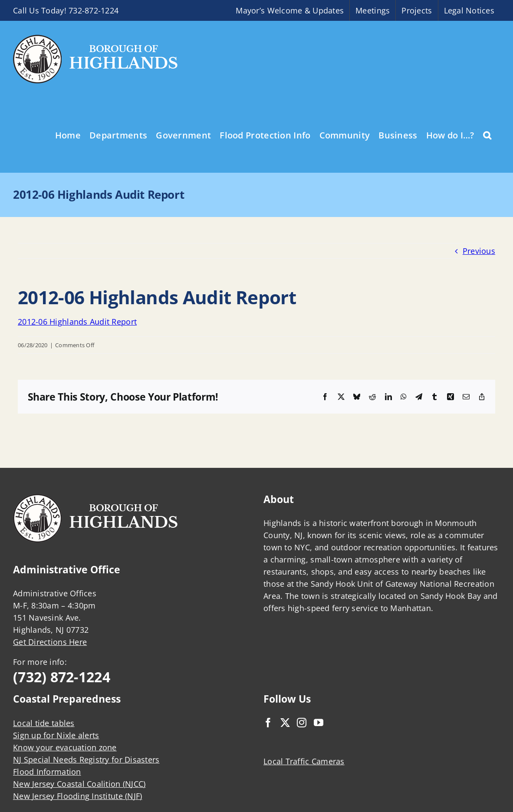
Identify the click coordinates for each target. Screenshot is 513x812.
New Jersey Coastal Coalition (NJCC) (79, 784)
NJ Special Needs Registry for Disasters (86, 759)
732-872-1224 (94, 10)
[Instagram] (302, 723)
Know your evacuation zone (65, 747)
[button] (487, 135)
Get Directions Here (50, 642)
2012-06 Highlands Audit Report (77, 322)
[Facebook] (268, 723)
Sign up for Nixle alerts (56, 735)
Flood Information (47, 772)
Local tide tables (44, 723)
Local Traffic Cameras (304, 761)
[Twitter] (285, 723)
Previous (479, 251)
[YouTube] (319, 723)
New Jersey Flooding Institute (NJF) (77, 796)
